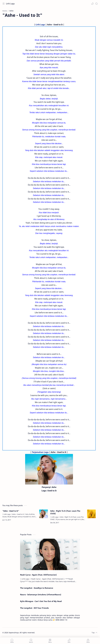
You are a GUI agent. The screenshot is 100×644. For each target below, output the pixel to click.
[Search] (96, 4)
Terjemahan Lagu (40, 452)
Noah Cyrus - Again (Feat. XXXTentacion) (38, 575)
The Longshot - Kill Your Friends (34, 608)
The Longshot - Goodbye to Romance (37, 588)
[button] (92, 4)
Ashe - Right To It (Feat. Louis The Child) (65, 512)
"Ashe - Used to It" (11, 511)
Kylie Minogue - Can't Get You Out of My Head (41, 601)
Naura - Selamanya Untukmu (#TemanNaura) (41, 595)
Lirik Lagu (10, 4)
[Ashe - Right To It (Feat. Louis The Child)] (91, 514)
